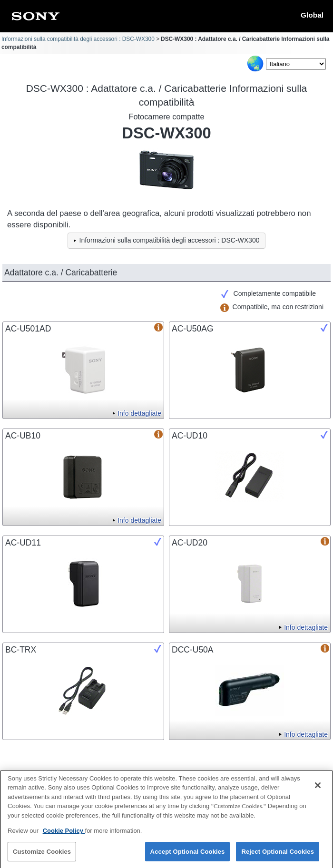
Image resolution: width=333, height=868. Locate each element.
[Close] (318, 789)
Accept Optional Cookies (188, 855)
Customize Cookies (42, 855)
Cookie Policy (64, 834)
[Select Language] (296, 64)
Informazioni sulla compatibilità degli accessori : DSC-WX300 (78, 39)
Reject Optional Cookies (278, 855)
